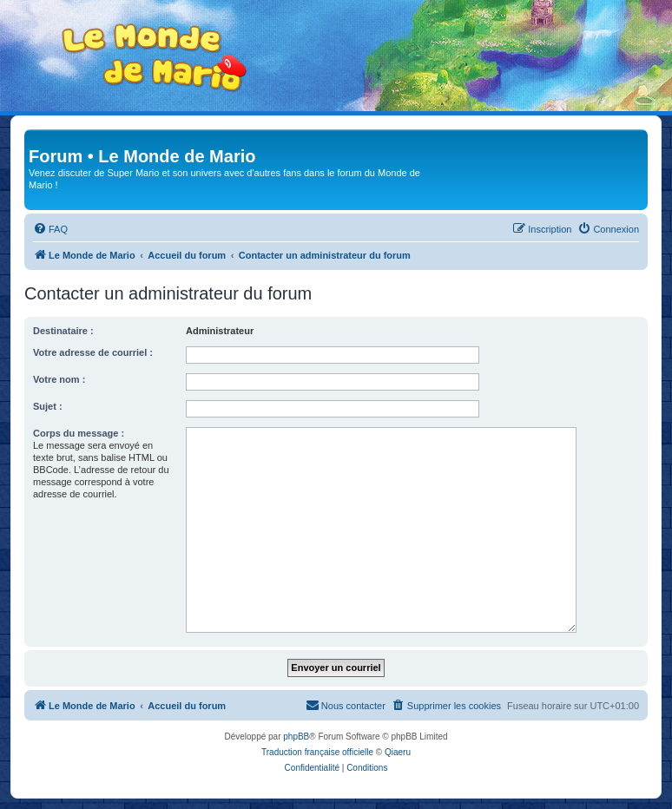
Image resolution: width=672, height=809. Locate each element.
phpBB (296, 737)
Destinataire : (63, 331)
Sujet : (48, 406)
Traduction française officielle (317, 752)
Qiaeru (398, 752)
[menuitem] (50, 229)
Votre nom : (59, 379)
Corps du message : (79, 433)
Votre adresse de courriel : (93, 352)
